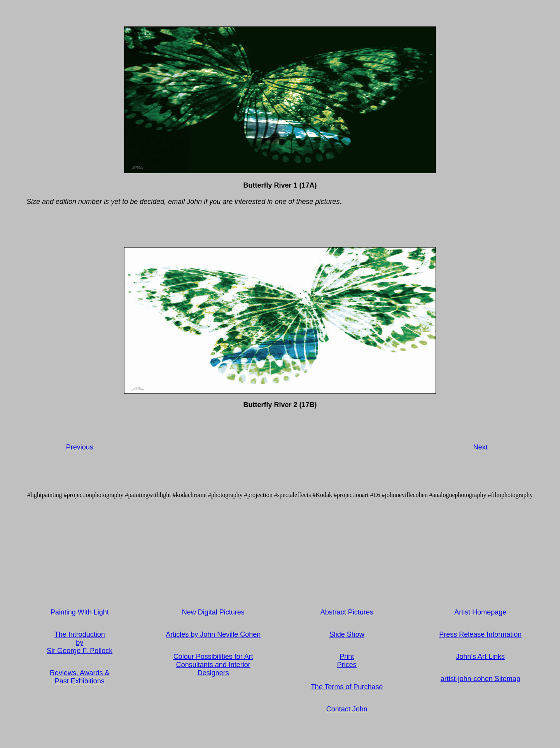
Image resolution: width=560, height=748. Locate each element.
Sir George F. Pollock (80, 651)
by (80, 643)
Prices (347, 665)
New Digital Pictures (213, 612)
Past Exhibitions (80, 681)
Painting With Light (80, 612)
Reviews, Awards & (80, 673)
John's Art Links (481, 657)
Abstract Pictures (347, 612)
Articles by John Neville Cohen (213, 634)
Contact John (347, 709)
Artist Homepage (480, 612)
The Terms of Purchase (347, 687)
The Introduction (80, 634)
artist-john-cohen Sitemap (480, 679)
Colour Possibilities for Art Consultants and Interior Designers (213, 665)
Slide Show (347, 634)
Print (347, 657)
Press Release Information (480, 634)
